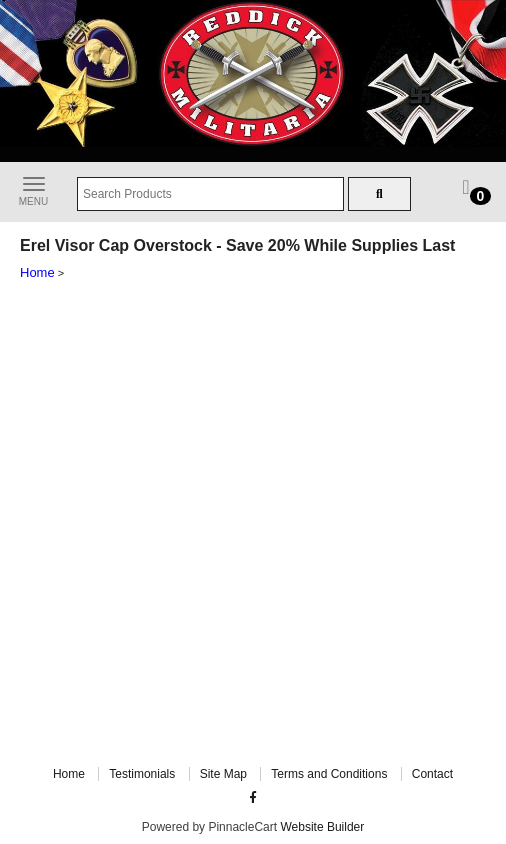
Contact (432, 774)
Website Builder (322, 827)
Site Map (223, 774)
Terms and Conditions (329, 774)
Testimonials (142, 774)
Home (37, 272)
